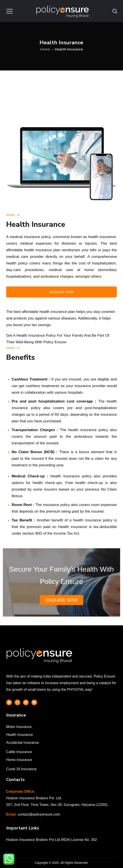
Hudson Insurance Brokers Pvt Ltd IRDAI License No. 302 (52, 840)
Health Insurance (20, 735)
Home (45, 49)
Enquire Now (61, 292)
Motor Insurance (19, 727)
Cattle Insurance (19, 752)
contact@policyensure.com (39, 814)
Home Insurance (19, 760)
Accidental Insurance (23, 743)
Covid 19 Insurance (21, 769)
